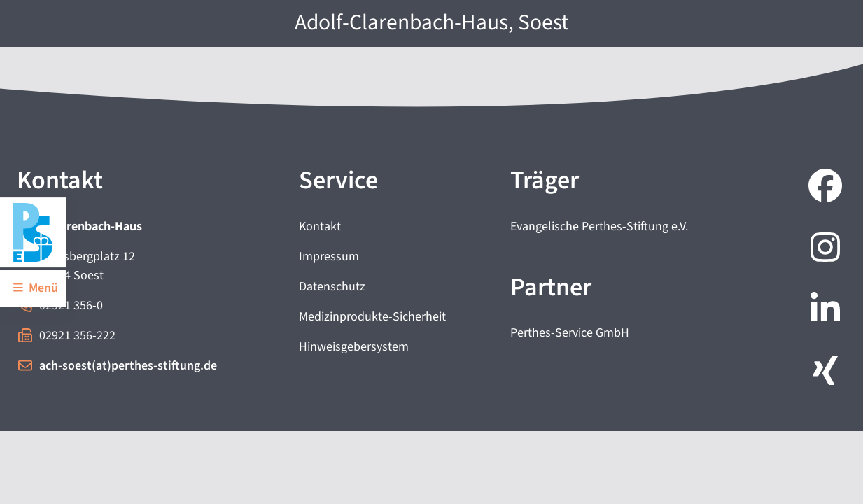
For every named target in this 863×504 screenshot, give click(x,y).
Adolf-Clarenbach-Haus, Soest (432, 23)
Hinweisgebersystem (354, 347)
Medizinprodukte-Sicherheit (372, 317)
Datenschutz (332, 287)
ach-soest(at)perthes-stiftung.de (128, 366)
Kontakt (320, 226)
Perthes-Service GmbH (570, 333)
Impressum (329, 257)
